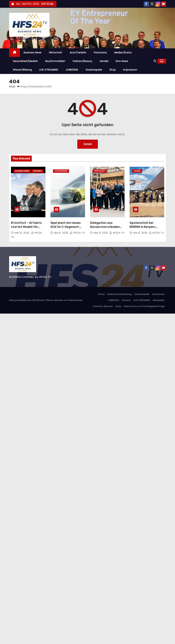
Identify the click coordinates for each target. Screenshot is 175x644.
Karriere (126, 300)
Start (12, 86)
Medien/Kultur (123, 53)
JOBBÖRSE (72, 70)
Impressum (130, 70)
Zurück (88, 144)
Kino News (122, 61)
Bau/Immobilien (55, 61)
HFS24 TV (77, 233)
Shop (113, 70)
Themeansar (75, 300)
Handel (104, 61)
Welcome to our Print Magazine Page (144, 306)
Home (101, 294)
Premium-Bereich (103, 306)
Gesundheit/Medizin (25, 61)
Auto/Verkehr (78, 53)
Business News (33, 53)
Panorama (100, 53)
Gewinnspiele (94, 70)
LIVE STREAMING (49, 70)
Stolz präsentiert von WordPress (27, 300)
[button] (155, 61)
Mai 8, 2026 (62, 233)
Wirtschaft (56, 53)
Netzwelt (38, 171)
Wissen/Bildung (22, 70)
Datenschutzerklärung (120, 294)
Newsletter (159, 300)
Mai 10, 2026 (23, 233)
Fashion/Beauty (83, 61)
